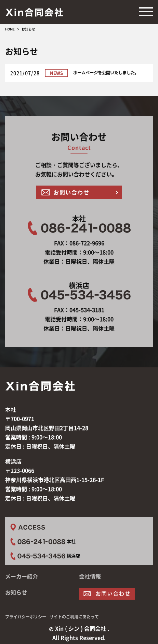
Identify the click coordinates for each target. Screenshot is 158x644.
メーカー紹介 (22, 576)
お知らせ (16, 592)
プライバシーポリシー (26, 617)
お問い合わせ (71, 192)
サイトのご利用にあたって (74, 617)
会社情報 (90, 576)
